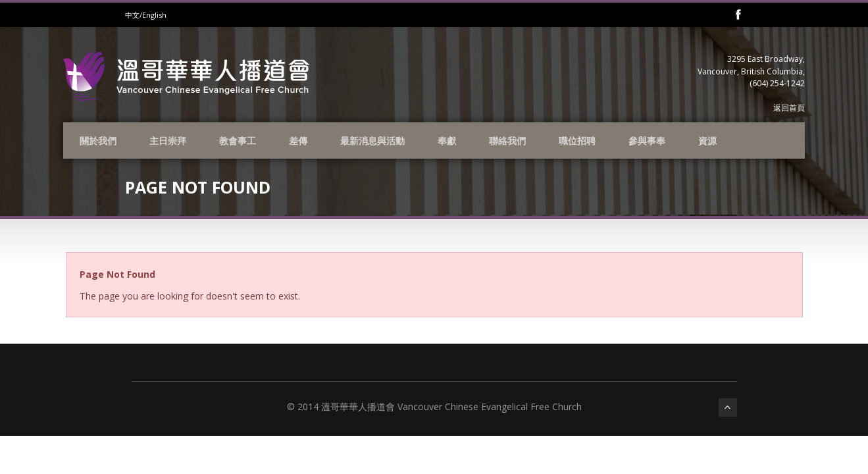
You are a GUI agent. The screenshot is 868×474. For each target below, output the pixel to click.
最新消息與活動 (372, 141)
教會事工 (238, 141)
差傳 (298, 141)
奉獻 (447, 141)
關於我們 (98, 141)
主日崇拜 (168, 141)
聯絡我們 (507, 141)
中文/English (146, 15)
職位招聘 (577, 141)
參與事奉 (647, 141)
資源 (707, 141)
